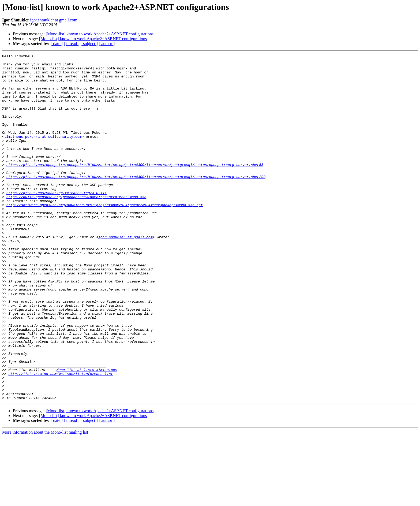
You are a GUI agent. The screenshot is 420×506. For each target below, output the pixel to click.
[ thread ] (72, 44)
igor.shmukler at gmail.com (54, 20)
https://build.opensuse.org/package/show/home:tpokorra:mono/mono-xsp (76, 226)
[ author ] (107, 44)
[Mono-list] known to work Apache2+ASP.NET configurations (100, 34)
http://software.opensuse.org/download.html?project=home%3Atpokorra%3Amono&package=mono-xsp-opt (105, 235)
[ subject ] (89, 44)
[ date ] (57, 44)
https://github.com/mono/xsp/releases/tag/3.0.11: (57, 221)
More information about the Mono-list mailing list (45, 501)
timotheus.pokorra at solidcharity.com (43, 153)
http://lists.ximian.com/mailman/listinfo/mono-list (61, 438)
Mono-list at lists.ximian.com (87, 433)
